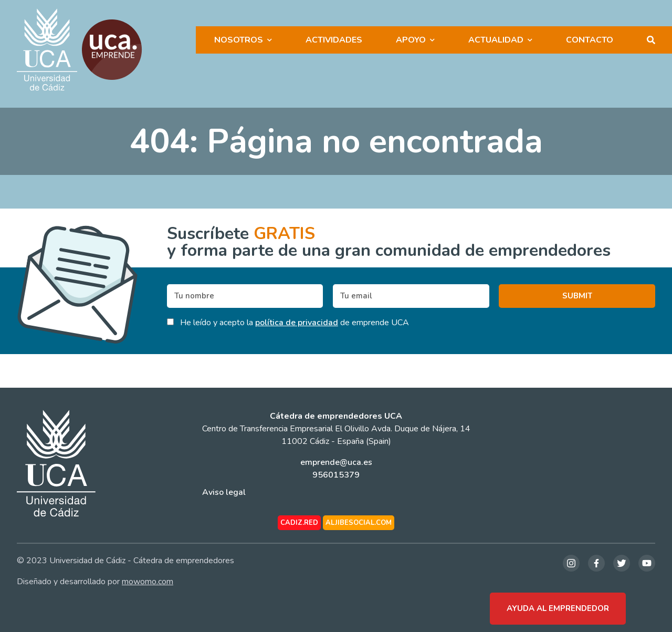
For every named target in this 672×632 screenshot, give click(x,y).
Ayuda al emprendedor (558, 608)
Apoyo (411, 40)
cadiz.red (299, 523)
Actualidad (496, 40)
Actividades (334, 40)
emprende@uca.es (336, 462)
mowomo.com (148, 582)
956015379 (336, 475)
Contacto (590, 40)
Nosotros (239, 40)
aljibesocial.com (359, 523)
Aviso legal (224, 492)
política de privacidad (297, 323)
